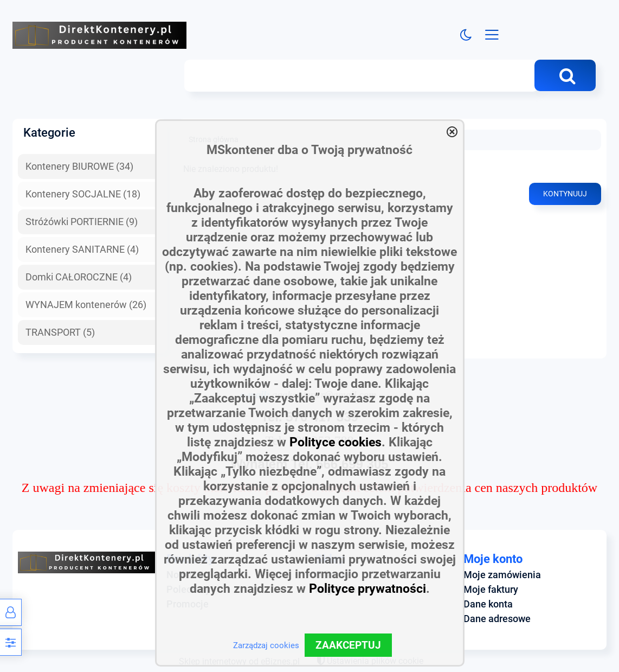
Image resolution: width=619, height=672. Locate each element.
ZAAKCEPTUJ (348, 645)
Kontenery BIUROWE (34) (79, 167)
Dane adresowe (497, 619)
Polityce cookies (336, 442)
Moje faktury (491, 590)
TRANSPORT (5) (60, 332)
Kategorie (49, 133)
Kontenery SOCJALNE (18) (83, 194)
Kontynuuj (565, 194)
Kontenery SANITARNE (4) (82, 249)
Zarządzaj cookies (266, 645)
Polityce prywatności (367, 589)
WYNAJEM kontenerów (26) (86, 305)
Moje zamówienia (502, 575)
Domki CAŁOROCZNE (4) (79, 277)
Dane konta (488, 604)
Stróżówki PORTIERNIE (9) (82, 222)
